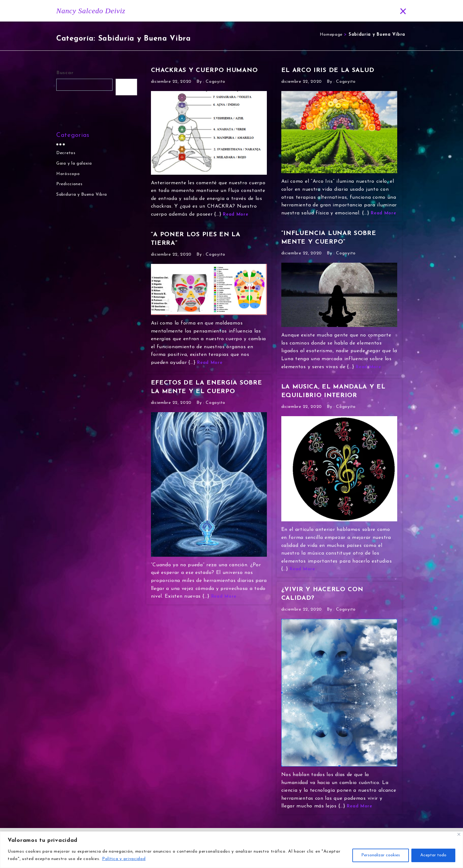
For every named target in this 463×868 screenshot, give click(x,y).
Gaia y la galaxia (74, 163)
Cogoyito (216, 82)
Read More (235, 215)
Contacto (375, 11)
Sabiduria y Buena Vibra (82, 195)
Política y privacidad (124, 859)
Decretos (66, 153)
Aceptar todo (433, 855)
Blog (310, 11)
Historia (248, 11)
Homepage (331, 35)
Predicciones (341, 11)
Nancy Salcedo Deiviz (91, 11)
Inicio (223, 11)
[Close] (459, 834)
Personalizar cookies (381, 855)
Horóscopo (279, 11)
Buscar (65, 73)
